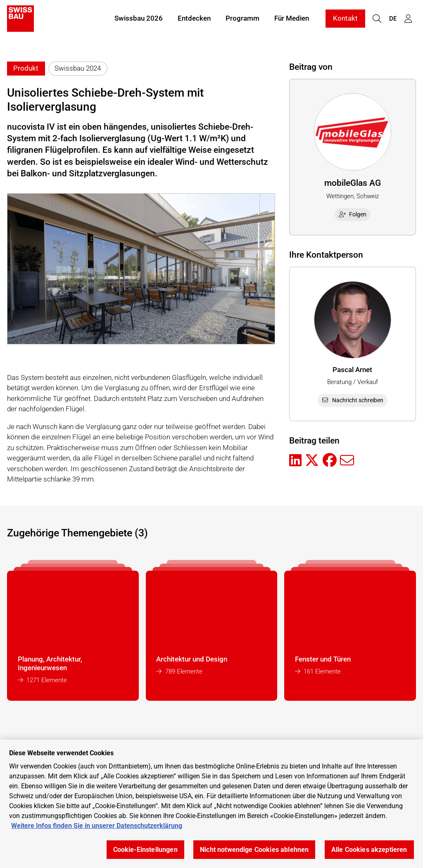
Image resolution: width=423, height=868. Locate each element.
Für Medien (292, 20)
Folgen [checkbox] (353, 214)
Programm (242, 20)
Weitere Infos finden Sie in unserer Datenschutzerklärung (97, 826)
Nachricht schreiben (352, 400)
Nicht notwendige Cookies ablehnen (254, 850)
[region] (211, 804)
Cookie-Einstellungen (145, 850)
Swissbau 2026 (139, 20)
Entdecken (194, 20)
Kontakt (345, 20)
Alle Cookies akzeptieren (369, 850)
